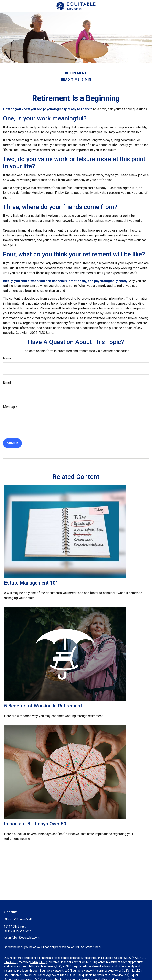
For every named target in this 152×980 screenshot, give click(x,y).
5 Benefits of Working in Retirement (43, 706)
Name (7, 358)
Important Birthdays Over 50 (35, 824)
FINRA (34, 962)
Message (10, 407)
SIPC (42, 962)
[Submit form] (12, 443)
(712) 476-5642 (23, 919)
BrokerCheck (93, 947)
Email (7, 383)
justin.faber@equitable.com (22, 938)
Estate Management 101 (31, 583)
